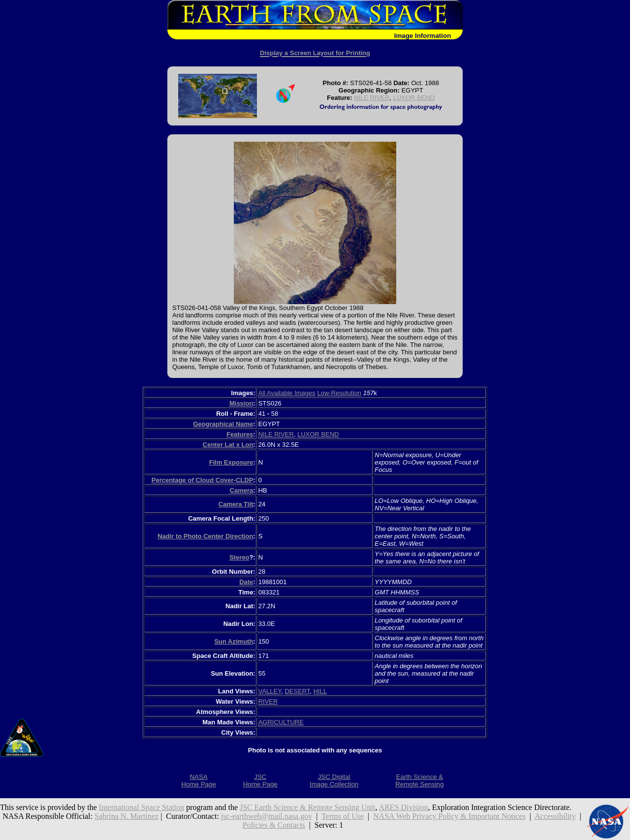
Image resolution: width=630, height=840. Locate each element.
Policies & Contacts (274, 825)
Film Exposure (231, 462)
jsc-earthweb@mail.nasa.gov (267, 816)
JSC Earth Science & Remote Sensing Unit (308, 807)
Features (240, 434)
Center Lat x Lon (228, 445)
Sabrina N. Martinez (126, 816)
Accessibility (555, 816)
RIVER (268, 701)
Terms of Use (343, 816)
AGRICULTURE (281, 722)
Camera (242, 490)
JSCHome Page (260, 780)
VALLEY (270, 691)
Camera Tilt (236, 504)
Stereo (239, 557)
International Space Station (142, 807)
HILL (320, 691)
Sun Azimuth (234, 641)
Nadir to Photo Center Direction (205, 536)
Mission (241, 403)
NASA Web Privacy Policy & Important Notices (449, 816)
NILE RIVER (372, 98)
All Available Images (287, 393)
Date (246, 582)
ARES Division (404, 807)
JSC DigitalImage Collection (334, 780)
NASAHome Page (198, 780)
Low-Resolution (339, 393)
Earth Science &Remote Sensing (420, 780)
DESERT (297, 691)
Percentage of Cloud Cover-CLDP (203, 480)
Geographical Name (223, 424)
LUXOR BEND (414, 98)
